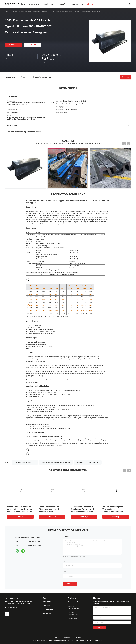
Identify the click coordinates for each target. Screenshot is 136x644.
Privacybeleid (78, 637)
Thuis (7, 11)
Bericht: (66, 537)
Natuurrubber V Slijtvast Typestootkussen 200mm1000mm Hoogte (113, 509)
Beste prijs (13, 45)
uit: (65, 561)
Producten (14, 11)
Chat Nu (33, 45)
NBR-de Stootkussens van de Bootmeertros (56, 462)
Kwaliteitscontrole (48, 610)
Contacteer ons (47, 614)
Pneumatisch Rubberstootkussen (73, 613)
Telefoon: (67, 572)
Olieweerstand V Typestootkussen (88, 462)
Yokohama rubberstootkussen (73, 607)
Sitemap (57, 637)
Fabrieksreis (46, 606)
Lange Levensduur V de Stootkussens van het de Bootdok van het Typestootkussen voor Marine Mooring (52, 512)
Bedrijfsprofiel (47, 602)
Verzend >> (100, 628)
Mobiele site (67, 637)
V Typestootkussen (25, 11)
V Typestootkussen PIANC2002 (25, 462)
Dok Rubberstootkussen (75, 602)
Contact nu (70, 583)
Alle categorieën (73, 618)
